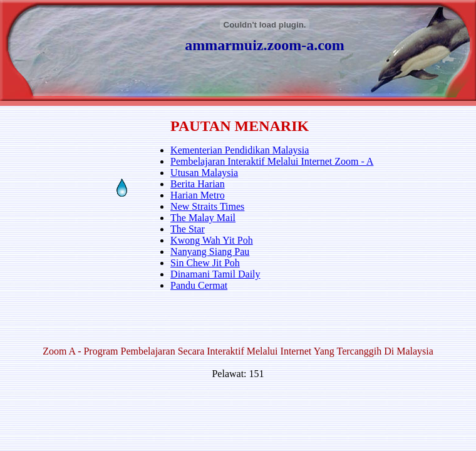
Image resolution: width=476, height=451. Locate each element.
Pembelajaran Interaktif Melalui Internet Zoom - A (272, 161)
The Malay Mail (203, 218)
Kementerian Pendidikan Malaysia (240, 150)
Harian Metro (198, 195)
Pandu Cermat (199, 285)
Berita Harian (198, 184)
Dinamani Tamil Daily (215, 274)
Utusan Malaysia (204, 173)
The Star (188, 229)
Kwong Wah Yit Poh (212, 240)
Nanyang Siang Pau (210, 251)
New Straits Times (207, 206)
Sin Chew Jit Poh (205, 263)
